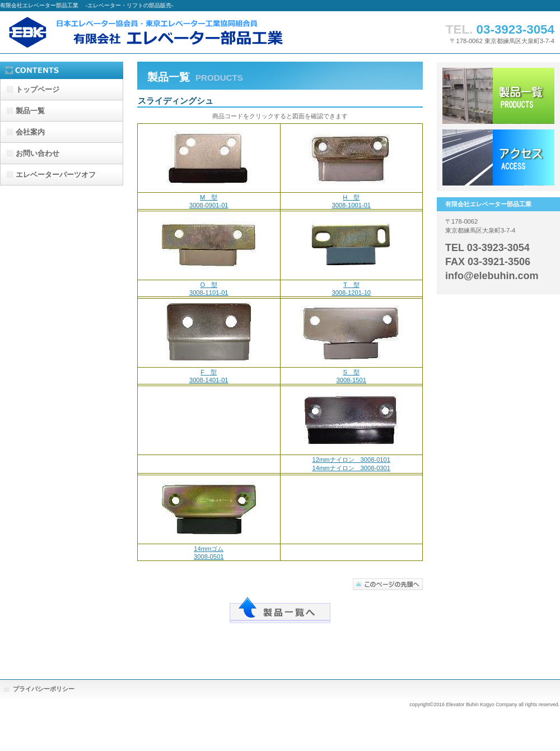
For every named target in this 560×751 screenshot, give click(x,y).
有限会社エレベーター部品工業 (168, 32)
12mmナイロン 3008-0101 (351, 460)
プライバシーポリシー (44, 689)
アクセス (498, 157)
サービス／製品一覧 (498, 96)
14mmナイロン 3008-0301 (351, 468)
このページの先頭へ (388, 584)
